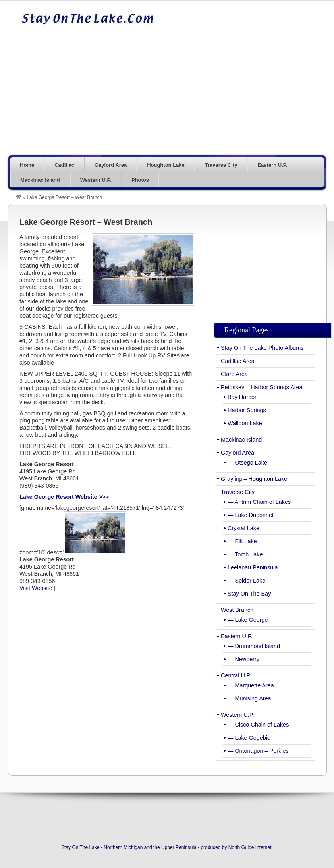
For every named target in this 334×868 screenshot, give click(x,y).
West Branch (237, 610)
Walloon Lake (245, 423)
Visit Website (36, 588)
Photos (140, 180)
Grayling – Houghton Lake (254, 479)
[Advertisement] (204, 96)
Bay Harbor (242, 397)
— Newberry (243, 659)
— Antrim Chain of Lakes (259, 502)
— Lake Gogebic (249, 738)
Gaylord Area (111, 165)
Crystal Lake (243, 528)
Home (27, 165)
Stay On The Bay (249, 594)
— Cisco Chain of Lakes (258, 725)
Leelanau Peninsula (253, 567)
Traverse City (221, 165)
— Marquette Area (251, 685)
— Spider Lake (246, 581)
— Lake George (248, 620)
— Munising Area (249, 698)
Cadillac (64, 165)
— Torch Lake (245, 554)
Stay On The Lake (87, 19)
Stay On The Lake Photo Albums (262, 348)
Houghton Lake (166, 165)
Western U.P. (96, 180)
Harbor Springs (247, 410)
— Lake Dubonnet (251, 515)
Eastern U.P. (272, 165)
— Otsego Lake (247, 463)
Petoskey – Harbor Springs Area (262, 387)
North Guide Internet (250, 847)
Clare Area (234, 374)
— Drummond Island (254, 646)
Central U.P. (236, 675)
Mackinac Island (40, 180)
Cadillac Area (238, 361)
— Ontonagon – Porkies (258, 751)
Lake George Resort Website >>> (64, 497)
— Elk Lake (242, 541)
